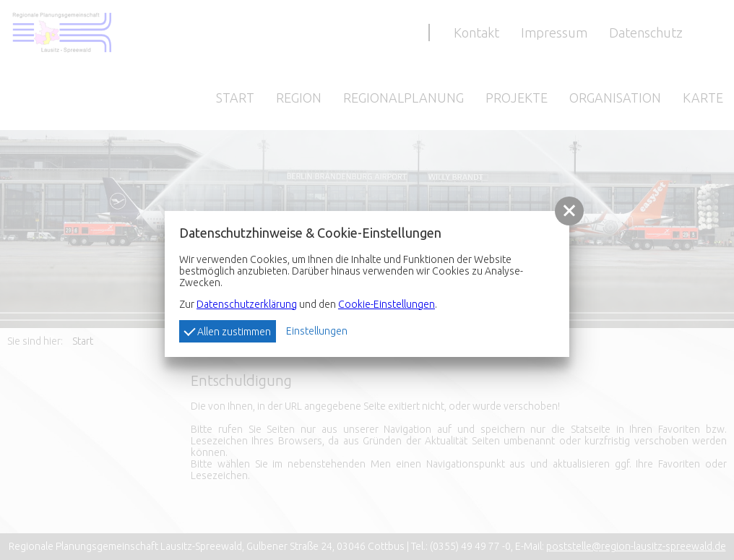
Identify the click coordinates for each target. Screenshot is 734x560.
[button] (569, 211)
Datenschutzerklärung (247, 304)
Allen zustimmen (227, 330)
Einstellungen (317, 331)
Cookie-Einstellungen (387, 304)
